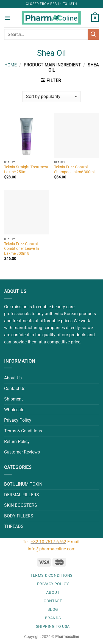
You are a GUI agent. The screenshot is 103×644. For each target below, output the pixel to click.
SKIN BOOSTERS (21, 505)
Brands (53, 618)
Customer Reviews (22, 452)
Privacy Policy (18, 420)
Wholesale (14, 410)
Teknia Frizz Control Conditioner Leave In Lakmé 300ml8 (22, 249)
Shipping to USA (53, 626)
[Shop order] (51, 97)
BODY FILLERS (19, 516)
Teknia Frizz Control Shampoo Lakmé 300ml (74, 169)
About (53, 592)
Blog (53, 609)
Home (11, 65)
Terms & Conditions (23, 431)
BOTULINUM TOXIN (23, 484)
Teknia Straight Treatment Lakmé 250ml (26, 169)
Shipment (13, 399)
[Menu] (7, 18)
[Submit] (93, 34)
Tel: (27, 542)
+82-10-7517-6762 (48, 542)
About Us (13, 378)
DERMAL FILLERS (22, 495)
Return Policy (17, 442)
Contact (53, 601)
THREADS (14, 526)
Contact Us (15, 389)
